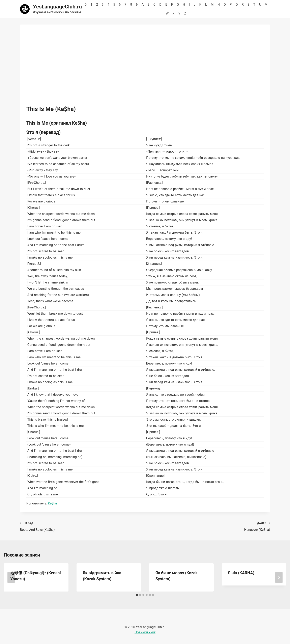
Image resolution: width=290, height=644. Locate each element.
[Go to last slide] (11, 577)
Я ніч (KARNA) (241, 573)
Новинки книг (145, 632)
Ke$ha (52, 503)
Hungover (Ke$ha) (209, 526)
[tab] (137, 595)
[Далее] (279, 577)
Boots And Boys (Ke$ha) (81, 526)
